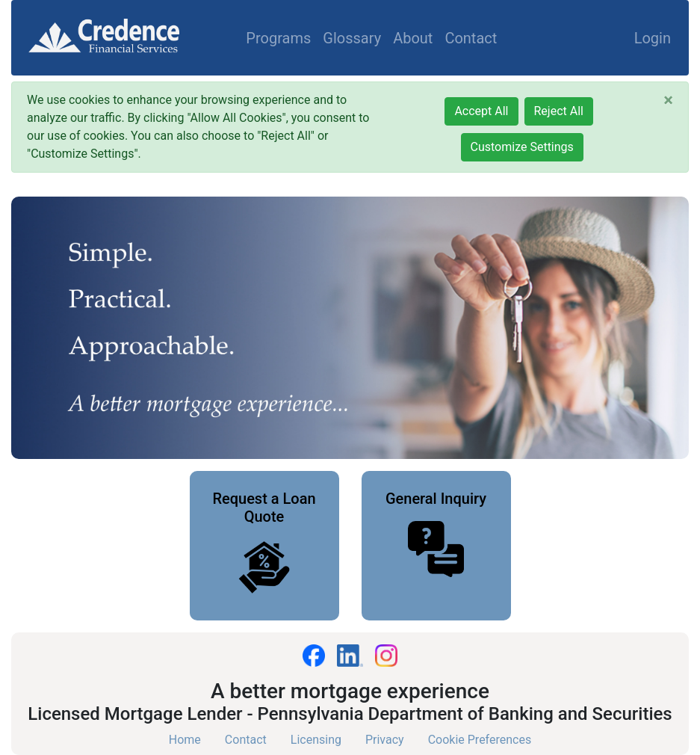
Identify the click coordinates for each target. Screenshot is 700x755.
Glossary (352, 38)
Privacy (385, 740)
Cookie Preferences (480, 740)
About (413, 38)
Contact (471, 38)
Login (653, 38)
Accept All (481, 111)
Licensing (316, 740)
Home (185, 740)
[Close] (668, 100)
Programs (278, 38)
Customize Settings (522, 147)
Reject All (559, 111)
